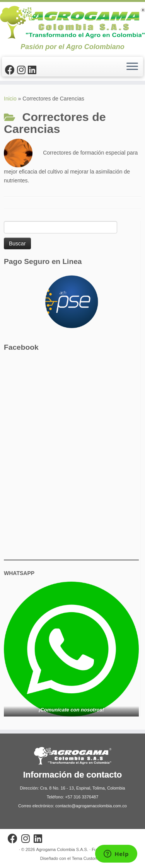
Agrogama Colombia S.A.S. (62, 849)
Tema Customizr (87, 858)
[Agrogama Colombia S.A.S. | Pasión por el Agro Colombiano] (72, 22)
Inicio (10, 99)
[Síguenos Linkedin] (33, 70)
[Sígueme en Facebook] (11, 70)
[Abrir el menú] (132, 67)
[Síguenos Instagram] (22, 70)
